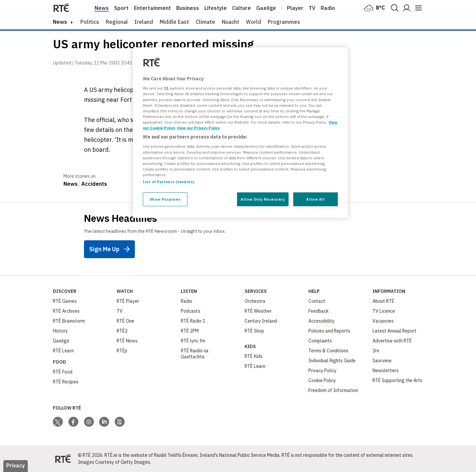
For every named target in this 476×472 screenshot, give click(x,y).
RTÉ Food (63, 372)
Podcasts (191, 311)
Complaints (320, 341)
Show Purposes (165, 199)
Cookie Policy (322, 380)
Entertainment (152, 8)
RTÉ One (125, 321)
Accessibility (321, 321)
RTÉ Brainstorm (69, 321)
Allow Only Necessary (263, 199)
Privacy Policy (322, 371)
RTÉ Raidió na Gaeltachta (195, 354)
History (60, 331)
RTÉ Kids (254, 356)
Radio (328, 8)
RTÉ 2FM (190, 331)
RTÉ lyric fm (193, 341)
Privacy (16, 465)
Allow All (315, 199)
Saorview (382, 361)
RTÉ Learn (63, 351)
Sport (121, 8)
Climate (205, 22)
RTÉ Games (65, 301)
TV (120, 311)
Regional (117, 22)
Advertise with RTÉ (392, 341)
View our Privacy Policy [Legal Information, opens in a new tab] (198, 128)
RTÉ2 (122, 331)
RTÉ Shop (254, 331)
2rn (376, 351)
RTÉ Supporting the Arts (397, 380)
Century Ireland (261, 321)
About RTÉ (383, 301)
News (102, 8)
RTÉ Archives (66, 311)
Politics (90, 22)
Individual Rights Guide (332, 361)
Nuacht (231, 22)
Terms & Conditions (328, 351)
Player (295, 8)
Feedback (318, 311)
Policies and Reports (329, 331)
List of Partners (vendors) (169, 182)
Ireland (144, 22)
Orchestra (255, 301)
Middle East (174, 22)
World (254, 22)
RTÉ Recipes (66, 382)
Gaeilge (266, 8)
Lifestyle (216, 8)
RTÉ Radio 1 (193, 321)
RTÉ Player (128, 301)
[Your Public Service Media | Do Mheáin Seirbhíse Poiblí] (63, 459)
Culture (241, 8)
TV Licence (384, 311)
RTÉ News (127, 341)
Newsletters (386, 371)
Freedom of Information (333, 390)
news (60, 22)
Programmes (284, 22)
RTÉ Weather (258, 311)
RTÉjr (122, 351)
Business (188, 8)
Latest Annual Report (395, 331)
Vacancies (383, 321)
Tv (312, 8)
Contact (317, 301)
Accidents (94, 184)
